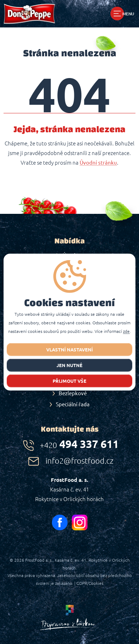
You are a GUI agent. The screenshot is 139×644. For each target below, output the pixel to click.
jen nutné (69, 365)
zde (126, 331)
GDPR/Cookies (90, 583)
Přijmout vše (69, 381)
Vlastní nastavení (69, 350)
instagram (80, 522)
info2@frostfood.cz (79, 461)
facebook (60, 522)
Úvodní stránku (98, 163)
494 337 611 (79, 444)
